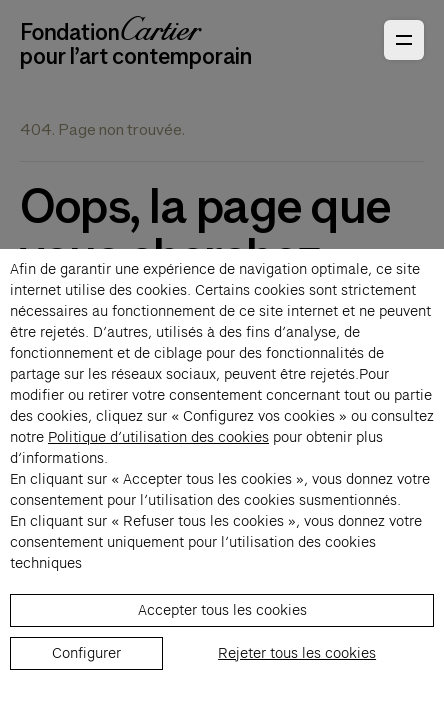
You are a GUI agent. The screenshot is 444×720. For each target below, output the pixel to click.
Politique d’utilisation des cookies (158, 437)
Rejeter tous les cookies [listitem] (297, 653)
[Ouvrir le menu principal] (404, 40)
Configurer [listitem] (86, 653)
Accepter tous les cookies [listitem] (222, 610)
